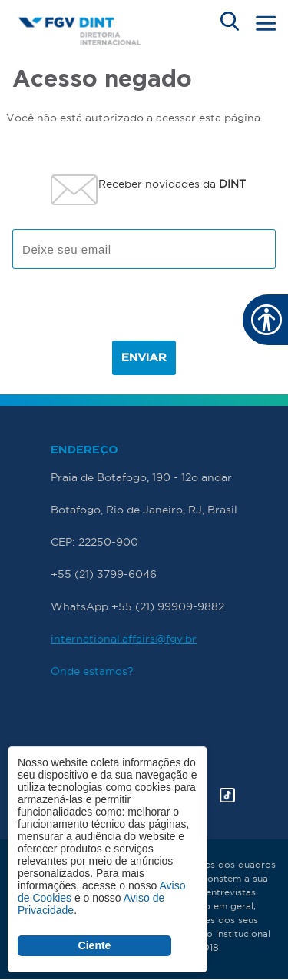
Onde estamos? (92, 671)
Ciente (95, 945)
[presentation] (144, 311)
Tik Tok (227, 795)
